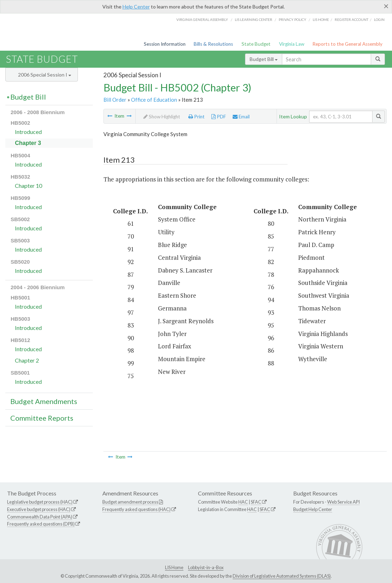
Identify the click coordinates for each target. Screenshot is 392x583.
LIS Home (174, 567)
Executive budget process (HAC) (39, 509)
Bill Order (115, 100)
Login (379, 19)
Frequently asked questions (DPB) (41, 524)
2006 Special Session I (45, 75)
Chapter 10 (29, 186)
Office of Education (154, 100)
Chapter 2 (27, 360)
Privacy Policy (292, 19)
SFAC (256, 502)
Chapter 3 (28, 143)
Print (197, 117)
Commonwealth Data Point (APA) (40, 517)
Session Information (165, 44)
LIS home (321, 19)
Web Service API (343, 502)
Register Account (351, 19)
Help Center (136, 7)
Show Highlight (162, 117)
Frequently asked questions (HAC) (137, 509)
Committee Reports (42, 418)
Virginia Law (292, 44)
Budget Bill (264, 59)
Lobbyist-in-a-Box (206, 567)
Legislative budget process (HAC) (40, 502)
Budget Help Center (313, 509)
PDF (219, 117)
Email (241, 117)
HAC (243, 502)
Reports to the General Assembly (347, 44)
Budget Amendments (44, 401)
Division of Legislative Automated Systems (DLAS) (282, 576)
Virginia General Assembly (202, 19)
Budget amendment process (130, 502)
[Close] (386, 6)
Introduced (28, 132)
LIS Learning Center (254, 19)
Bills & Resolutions (213, 44)
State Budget (256, 44)
